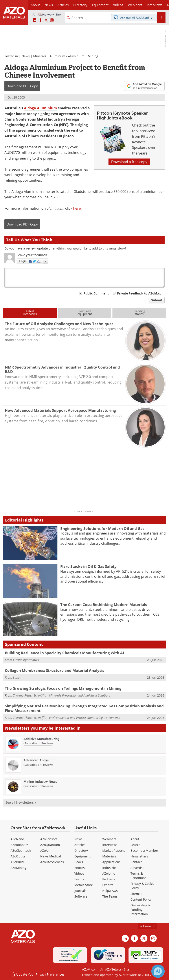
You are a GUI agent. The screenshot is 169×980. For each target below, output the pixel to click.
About (135, 839)
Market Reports (114, 851)
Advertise (137, 868)
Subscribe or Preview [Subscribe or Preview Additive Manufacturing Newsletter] (38, 743)
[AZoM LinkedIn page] (35, 20)
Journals (80, 891)
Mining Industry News (40, 782)
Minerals (40, 56)
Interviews (110, 845)
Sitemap (137, 894)
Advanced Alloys (36, 760)
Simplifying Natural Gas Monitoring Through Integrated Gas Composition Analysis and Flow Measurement (84, 708)
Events (79, 879)
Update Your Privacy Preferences (38, 974)
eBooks (80, 868)
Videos (79, 873)
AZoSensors (49, 839)
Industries (110, 868)
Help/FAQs (110, 891)
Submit (157, 300)
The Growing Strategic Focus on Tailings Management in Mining (63, 688)
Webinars (109, 839)
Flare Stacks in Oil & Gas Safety (88, 566)
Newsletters (139, 856)
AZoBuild (17, 862)
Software (81, 896)
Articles (80, 845)
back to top (147, 926)
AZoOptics (18, 856)
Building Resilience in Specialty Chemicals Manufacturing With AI (64, 653)
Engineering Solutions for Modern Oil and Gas (102, 528)
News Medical (51, 856)
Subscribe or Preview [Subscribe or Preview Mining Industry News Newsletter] (38, 786)
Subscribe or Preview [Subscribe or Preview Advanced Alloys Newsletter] (38, 765)
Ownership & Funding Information (140, 910)
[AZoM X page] (46, 20)
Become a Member (144, 851)
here (77, 208)
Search (136, 845)
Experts (108, 885)
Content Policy (141, 899)
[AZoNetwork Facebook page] (40, 20)
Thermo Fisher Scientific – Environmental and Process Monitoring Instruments (67, 718)
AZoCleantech (21, 851)
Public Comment (96, 293)
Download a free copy (129, 162)
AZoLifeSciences (52, 862)
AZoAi (44, 851)
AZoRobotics (20, 845)
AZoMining (18, 868)
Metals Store (84, 885)
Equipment (83, 856)
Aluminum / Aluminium (67, 56)
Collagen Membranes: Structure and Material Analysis (54, 670)
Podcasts (109, 879)
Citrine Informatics (26, 660)
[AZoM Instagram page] (52, 20)
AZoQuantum (50, 845)
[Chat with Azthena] (158, 971)
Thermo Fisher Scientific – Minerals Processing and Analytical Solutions (62, 695)
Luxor (17, 677)
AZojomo (109, 873)
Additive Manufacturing (41, 739)
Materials (109, 856)
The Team (110, 896)
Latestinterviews (30, 312)
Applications (111, 862)
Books (79, 862)
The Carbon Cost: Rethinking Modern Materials (104, 605)
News (26, 56)
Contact (136, 862)
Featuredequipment (85, 312)
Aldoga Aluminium (40, 108)
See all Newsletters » (21, 802)
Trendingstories (139, 312)
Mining (93, 56)
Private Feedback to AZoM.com (141, 293)
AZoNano (17, 839)
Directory (80, 5)
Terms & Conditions (138, 876)
